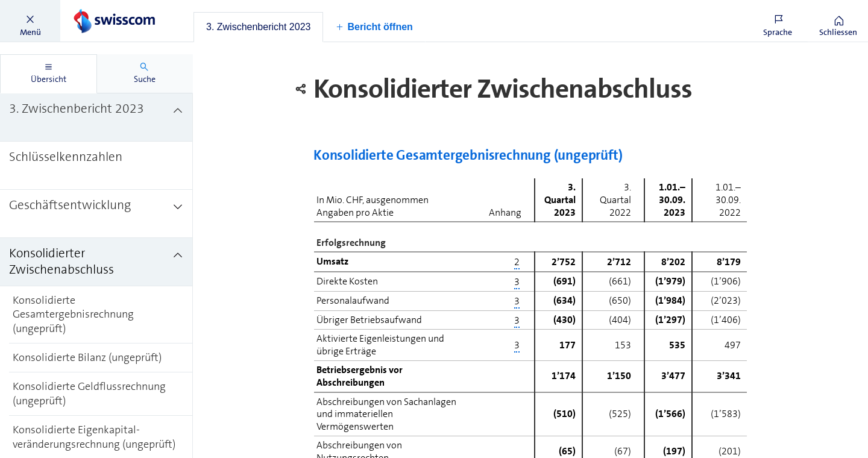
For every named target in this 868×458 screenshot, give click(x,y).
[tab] (258, 27)
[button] (30, 21)
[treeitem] (96, 118)
